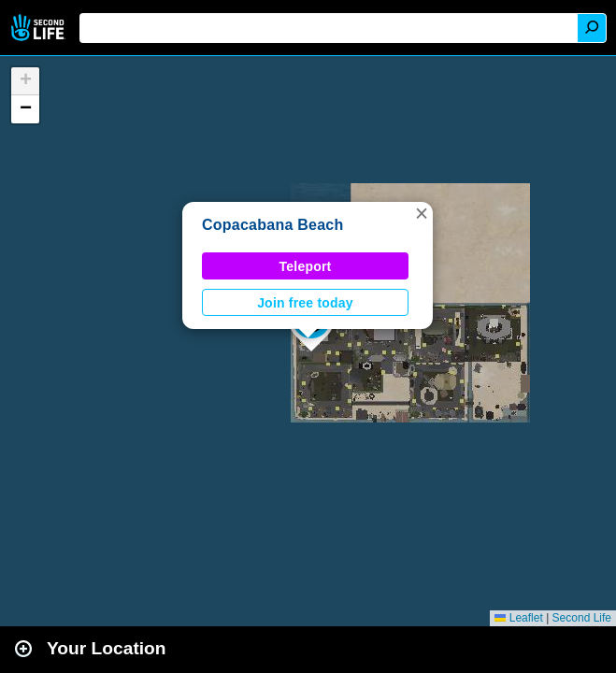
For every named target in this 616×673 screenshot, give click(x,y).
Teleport (306, 266)
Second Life (40, 28)
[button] (422, 213)
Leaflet (518, 618)
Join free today (305, 303)
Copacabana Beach (272, 225)
